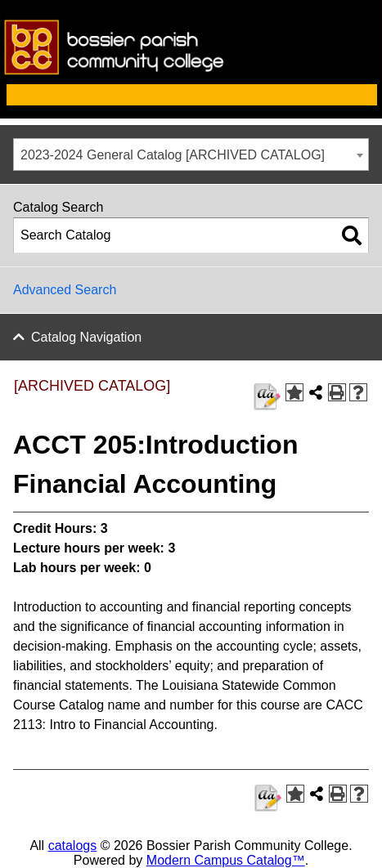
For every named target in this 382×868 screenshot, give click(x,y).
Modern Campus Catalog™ (226, 860)
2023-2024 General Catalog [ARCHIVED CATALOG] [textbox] (173, 155)
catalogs (73, 846)
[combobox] (191, 154)
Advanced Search (65, 290)
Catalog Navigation (86, 337)
